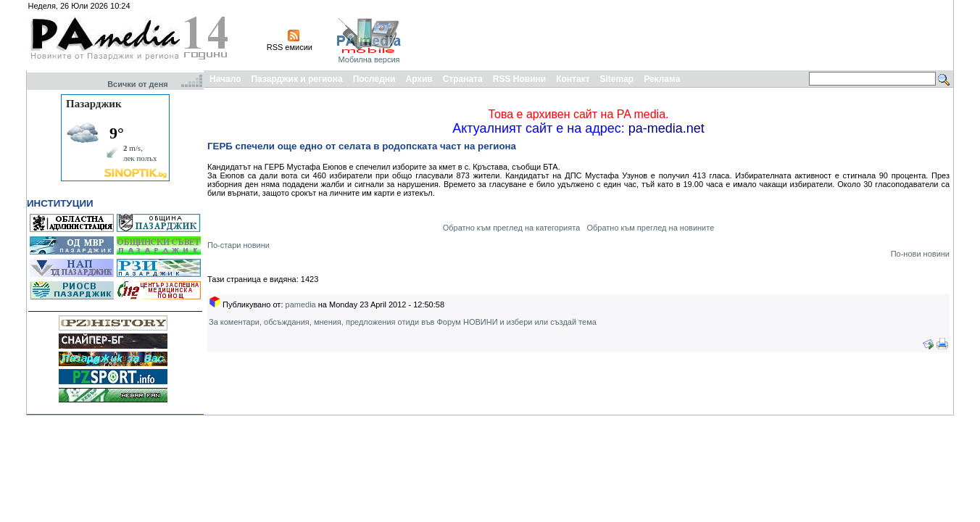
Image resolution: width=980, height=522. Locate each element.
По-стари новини (238, 245)
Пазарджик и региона (296, 79)
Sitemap (617, 79)
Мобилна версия (369, 59)
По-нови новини (920, 254)
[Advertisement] (687, 35)
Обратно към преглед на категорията (512, 228)
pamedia (301, 304)
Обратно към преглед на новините (650, 228)
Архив (419, 79)
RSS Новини (519, 79)
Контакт (573, 79)
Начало (225, 79)
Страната (463, 79)
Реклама (662, 79)
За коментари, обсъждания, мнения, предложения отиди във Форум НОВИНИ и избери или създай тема (403, 322)
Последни (374, 79)
